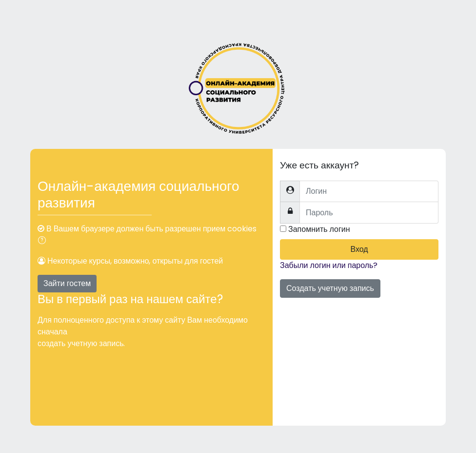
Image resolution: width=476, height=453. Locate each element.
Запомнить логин (319, 229)
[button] (44, 241)
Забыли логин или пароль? (329, 265)
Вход (359, 249)
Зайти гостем (67, 283)
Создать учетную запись (330, 288)
